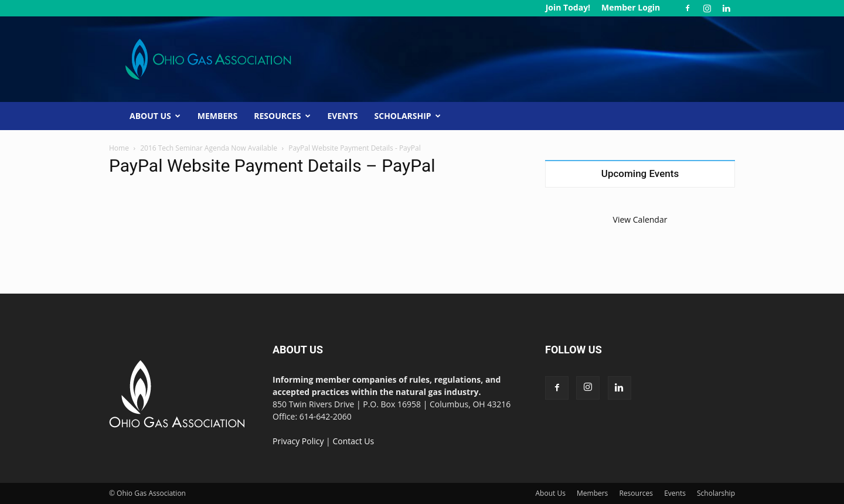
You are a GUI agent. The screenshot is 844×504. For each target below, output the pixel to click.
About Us (155, 116)
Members (217, 116)
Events (343, 116)
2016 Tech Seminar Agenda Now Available (209, 148)
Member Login (631, 7)
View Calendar (640, 219)
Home (119, 148)
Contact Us (353, 441)
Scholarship (408, 116)
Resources (282, 116)
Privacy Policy (298, 441)
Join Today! (568, 7)
